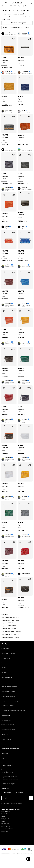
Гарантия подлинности (9, 687)
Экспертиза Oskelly (8, 725)
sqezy (7, 226)
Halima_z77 (25, 72)
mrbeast (8, 72)
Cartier (3, 821)
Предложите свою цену (10, 701)
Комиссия (5, 734)
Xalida (23, 110)
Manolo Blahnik (6, 826)
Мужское (5, 6)
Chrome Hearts (6, 811)
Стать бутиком (6, 739)
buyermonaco (26, 573)
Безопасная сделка (8, 691)
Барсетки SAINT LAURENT (10, 634)
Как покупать (6, 682)
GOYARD (13, 6)
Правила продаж (6, 854)
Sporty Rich (5, 831)
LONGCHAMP (5, 824)
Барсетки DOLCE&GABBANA (11, 631)
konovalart (9, 110)
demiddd (8, 149)
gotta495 (24, 188)
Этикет (4, 668)
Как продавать (6, 720)
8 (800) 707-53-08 (7, 765)
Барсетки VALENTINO (9, 629)
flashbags (24, 33)
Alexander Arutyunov (7, 829)
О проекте (5, 649)
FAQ (3, 758)
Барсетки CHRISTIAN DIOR (11, 637)
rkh (23, 149)
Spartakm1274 (10, 33)
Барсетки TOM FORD (9, 626)
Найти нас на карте (8, 784)
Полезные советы (7, 706)
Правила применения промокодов (13, 711)
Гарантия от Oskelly (8, 653)
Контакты (5, 753)
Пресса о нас (6, 658)
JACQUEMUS (5, 819)
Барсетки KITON (7, 623)
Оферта (14, 854)
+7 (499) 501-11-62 (7, 772)
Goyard (3, 816)
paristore (8, 188)
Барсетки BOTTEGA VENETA (11, 620)
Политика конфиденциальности (25, 854)
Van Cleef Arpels (6, 814)
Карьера (4, 672)
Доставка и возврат (8, 696)
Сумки (20, 6)
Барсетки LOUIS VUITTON (10, 617)
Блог (3, 663)
